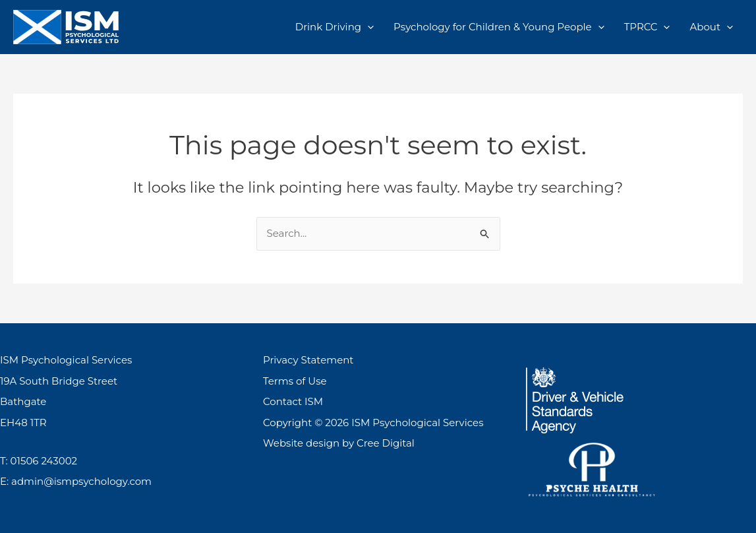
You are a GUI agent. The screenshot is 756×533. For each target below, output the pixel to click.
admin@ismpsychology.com (81, 481)
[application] (367, 27)
